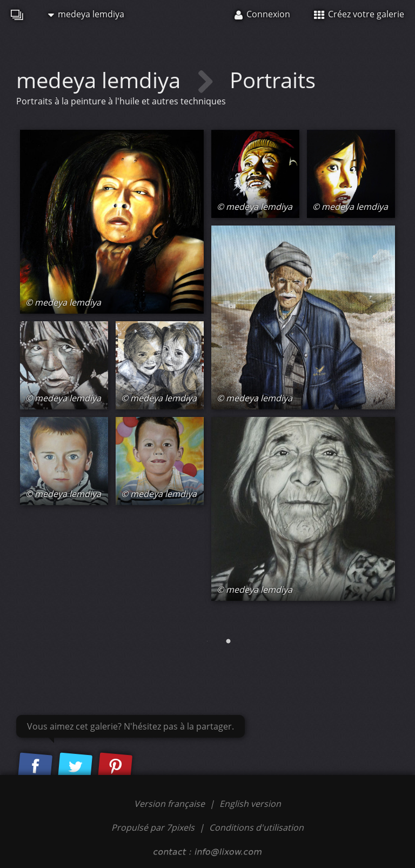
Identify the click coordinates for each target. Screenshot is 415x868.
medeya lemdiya (86, 14)
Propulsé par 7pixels (153, 827)
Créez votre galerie (359, 14)
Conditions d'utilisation (256, 827)
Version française (170, 804)
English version (250, 804)
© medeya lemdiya (63, 302)
